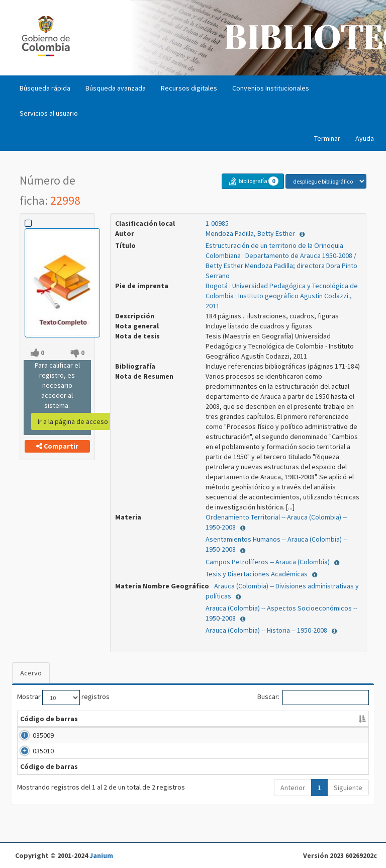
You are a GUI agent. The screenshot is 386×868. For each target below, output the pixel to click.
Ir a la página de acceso (73, 421)
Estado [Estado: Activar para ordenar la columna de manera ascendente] (342, 729)
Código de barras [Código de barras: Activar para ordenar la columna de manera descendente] (37, 724)
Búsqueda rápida (45, 88)
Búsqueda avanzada (116, 88)
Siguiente (348, 808)
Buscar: (313, 698)
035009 (31, 745)
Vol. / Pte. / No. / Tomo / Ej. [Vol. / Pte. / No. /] (207, 724)
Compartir (57, 446)
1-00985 (217, 223)
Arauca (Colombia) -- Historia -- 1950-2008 (267, 630)
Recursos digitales (189, 88)
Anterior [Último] (293, 808)
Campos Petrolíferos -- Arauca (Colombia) (268, 562)
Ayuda (365, 138)
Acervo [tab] (31, 673)
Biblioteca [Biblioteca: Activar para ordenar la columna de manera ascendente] (95, 729)
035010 (31, 761)
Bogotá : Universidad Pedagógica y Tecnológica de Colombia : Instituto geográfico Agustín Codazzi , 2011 (282, 296)
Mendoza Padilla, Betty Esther (251, 233)
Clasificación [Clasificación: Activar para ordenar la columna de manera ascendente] (147, 729)
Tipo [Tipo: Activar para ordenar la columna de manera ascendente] (309, 729)
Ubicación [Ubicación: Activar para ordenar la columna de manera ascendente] (271, 729)
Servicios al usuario (49, 113)
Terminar (327, 138)
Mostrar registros (63, 698)
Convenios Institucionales (271, 88)
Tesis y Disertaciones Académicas (257, 574)
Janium (101, 855)
